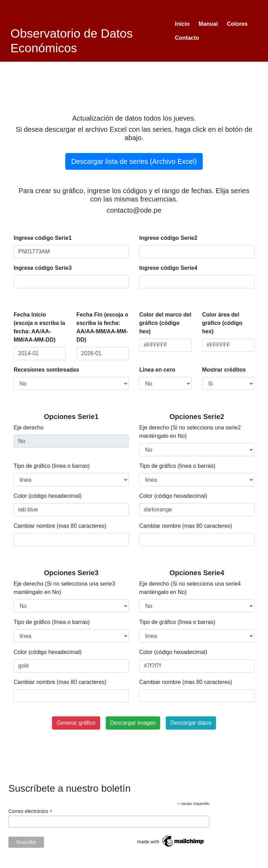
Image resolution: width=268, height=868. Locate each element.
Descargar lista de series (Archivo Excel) (134, 161)
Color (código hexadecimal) (48, 496)
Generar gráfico (76, 723)
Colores (237, 24)
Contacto (187, 38)
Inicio (182, 24)
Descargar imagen (133, 723)
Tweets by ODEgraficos (221, 864)
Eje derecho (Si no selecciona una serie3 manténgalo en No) (64, 588)
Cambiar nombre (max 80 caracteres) (60, 526)
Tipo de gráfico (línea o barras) (52, 466)
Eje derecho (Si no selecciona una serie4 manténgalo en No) (190, 588)
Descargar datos (191, 723)
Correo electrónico (30, 811)
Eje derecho (28, 428)
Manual (208, 24)
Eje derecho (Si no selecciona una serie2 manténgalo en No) (190, 432)
